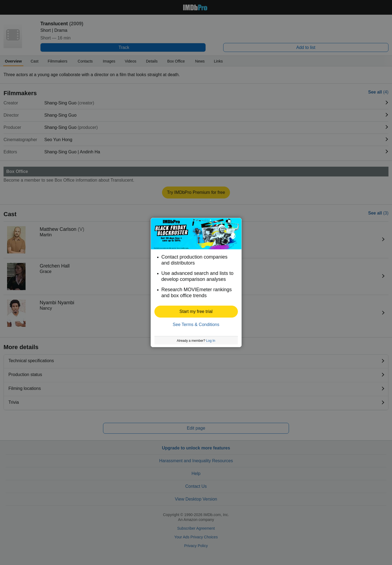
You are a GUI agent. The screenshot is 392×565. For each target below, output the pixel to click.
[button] (196, 312)
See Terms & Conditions (196, 325)
